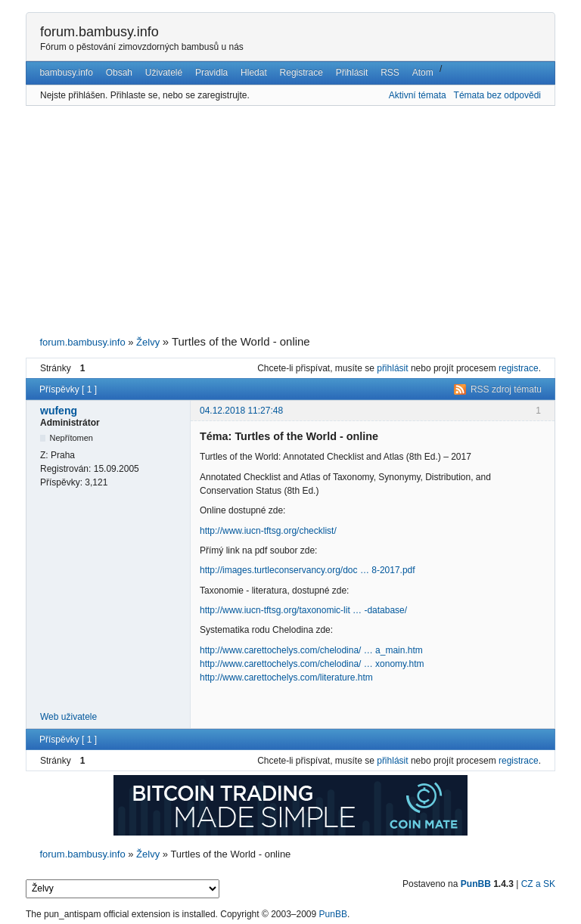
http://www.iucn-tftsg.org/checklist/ (268, 531)
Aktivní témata (418, 95)
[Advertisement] (290, 221)
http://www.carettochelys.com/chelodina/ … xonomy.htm (312, 664)
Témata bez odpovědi (497, 95)
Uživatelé (164, 73)
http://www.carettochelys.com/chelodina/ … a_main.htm (311, 650)
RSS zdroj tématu (506, 389)
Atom (423, 73)
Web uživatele (68, 717)
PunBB (476, 884)
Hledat (254, 73)
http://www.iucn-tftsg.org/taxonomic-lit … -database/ (303, 610)
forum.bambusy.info (99, 32)
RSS (390, 73)
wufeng (59, 411)
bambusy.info (66, 73)
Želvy (148, 342)
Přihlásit (352, 73)
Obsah (119, 73)
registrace (519, 368)
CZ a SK (538, 884)
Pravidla (211, 73)
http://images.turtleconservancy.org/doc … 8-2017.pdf (308, 570)
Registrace (301, 73)
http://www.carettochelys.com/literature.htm (286, 677)
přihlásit (392, 368)
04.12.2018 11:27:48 (241, 411)
